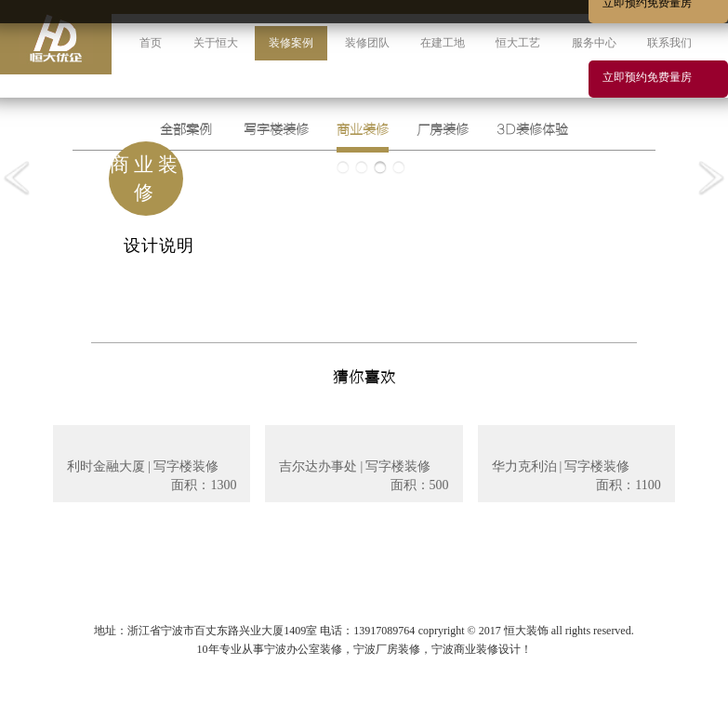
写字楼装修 (276, 130)
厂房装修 (443, 130)
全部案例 (186, 130)
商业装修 (363, 130)
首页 (151, 43)
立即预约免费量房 (647, 77)
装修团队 (367, 43)
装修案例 (291, 43)
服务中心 (594, 43)
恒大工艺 (518, 43)
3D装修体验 (532, 130)
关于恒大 (216, 43)
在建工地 (443, 43)
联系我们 (669, 43)
